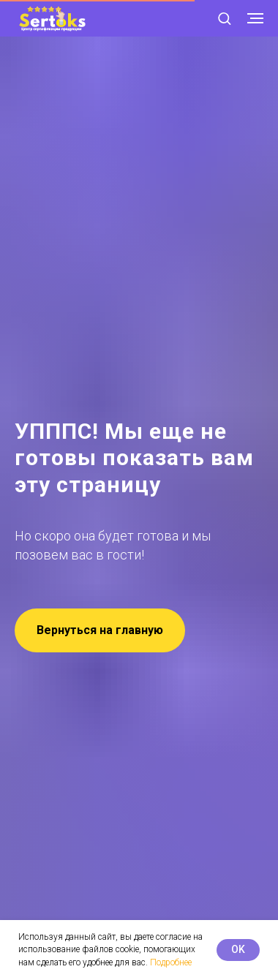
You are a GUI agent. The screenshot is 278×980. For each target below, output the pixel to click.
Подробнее (171, 962)
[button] (224, 18)
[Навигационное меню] (255, 18)
